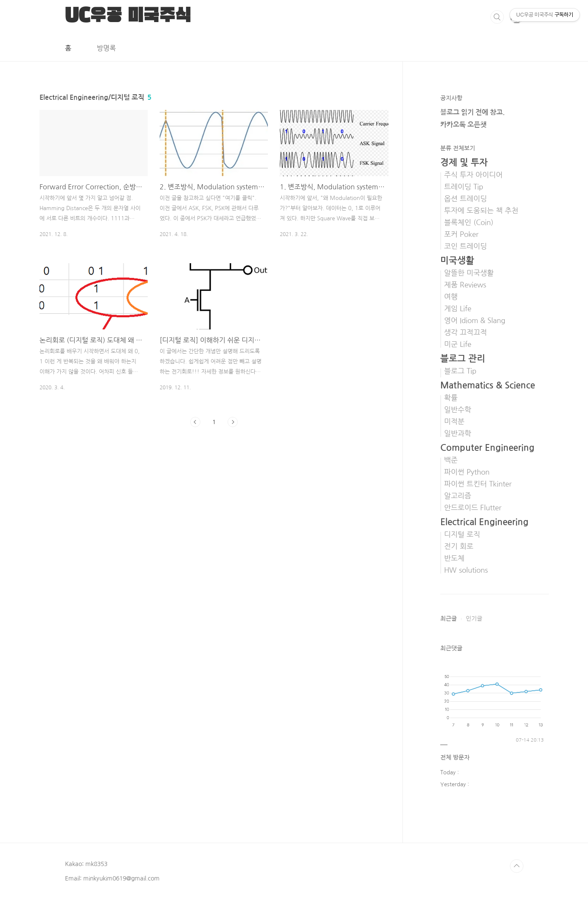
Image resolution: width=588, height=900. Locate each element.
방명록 (106, 48)
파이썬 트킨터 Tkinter (478, 484)
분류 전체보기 (458, 148)
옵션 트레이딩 (466, 199)
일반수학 (458, 410)
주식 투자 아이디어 (473, 175)
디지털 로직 (462, 534)
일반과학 (458, 433)
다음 (233, 422)
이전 (195, 422)
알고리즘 (458, 496)
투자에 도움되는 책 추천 (481, 211)
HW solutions (466, 570)
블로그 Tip (460, 371)
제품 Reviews (465, 285)
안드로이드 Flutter (473, 508)
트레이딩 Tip (464, 187)
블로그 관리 (463, 359)
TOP (517, 866)
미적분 (454, 422)
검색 (497, 17)
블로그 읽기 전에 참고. (473, 112)
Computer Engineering (487, 448)
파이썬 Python (467, 472)
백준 (451, 460)
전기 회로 (459, 546)
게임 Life (458, 309)
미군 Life (458, 344)
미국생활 (457, 260)
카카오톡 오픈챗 (463, 125)
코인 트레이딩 (466, 246)
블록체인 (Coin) (469, 222)
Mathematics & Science (488, 385)
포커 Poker (461, 234)
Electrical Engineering (484, 522)
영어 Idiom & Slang (475, 321)
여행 (451, 297)
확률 (451, 398)
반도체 (454, 558)
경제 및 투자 (464, 162)
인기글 (474, 619)
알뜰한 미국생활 (469, 273)
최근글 (449, 619)
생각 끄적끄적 (466, 332)
